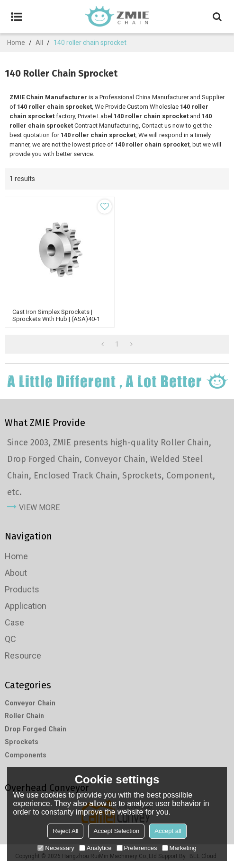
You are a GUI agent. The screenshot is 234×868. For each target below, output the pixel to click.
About (16, 573)
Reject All (65, 831)
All (39, 43)
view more (39, 508)
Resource (23, 655)
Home (16, 43)
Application (26, 606)
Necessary (56, 848)
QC (10, 639)
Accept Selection (116, 831)
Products (22, 589)
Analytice (95, 848)
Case (14, 622)
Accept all (168, 831)
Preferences (137, 848)
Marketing (179, 848)
